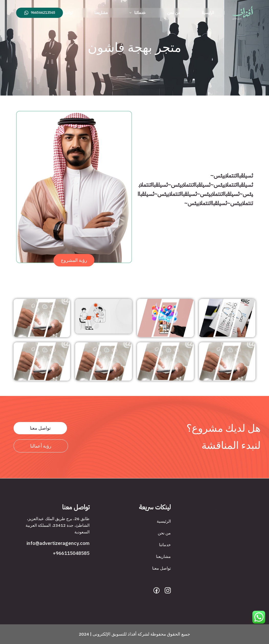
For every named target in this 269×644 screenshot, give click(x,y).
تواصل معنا (64, 13)
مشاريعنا (101, 13)
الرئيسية (208, 13)
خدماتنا (136, 13)
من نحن (174, 13)
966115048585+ (71, 553)
